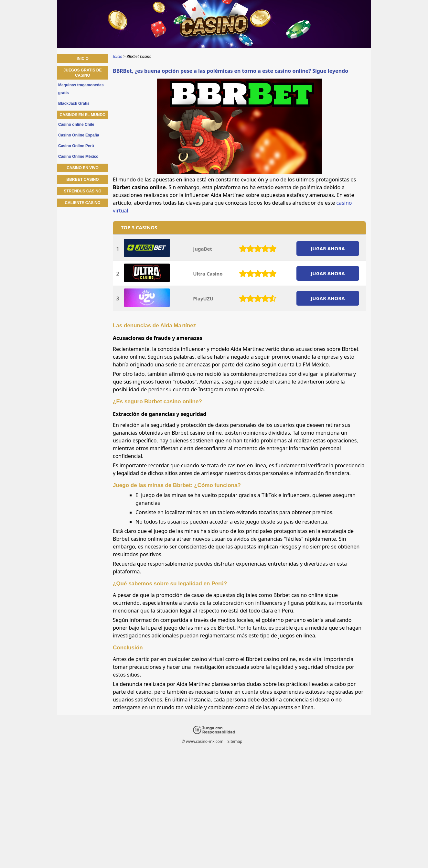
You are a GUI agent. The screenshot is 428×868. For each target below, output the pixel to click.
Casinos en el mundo (83, 115)
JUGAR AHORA (328, 248)
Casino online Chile (76, 125)
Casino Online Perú (76, 146)
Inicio (83, 59)
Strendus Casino (82, 191)
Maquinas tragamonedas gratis (81, 89)
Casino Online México (78, 157)
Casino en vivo (83, 168)
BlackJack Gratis (74, 103)
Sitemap (235, 741)
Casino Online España (79, 135)
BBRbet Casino (82, 179)
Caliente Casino (82, 203)
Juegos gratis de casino (83, 73)
